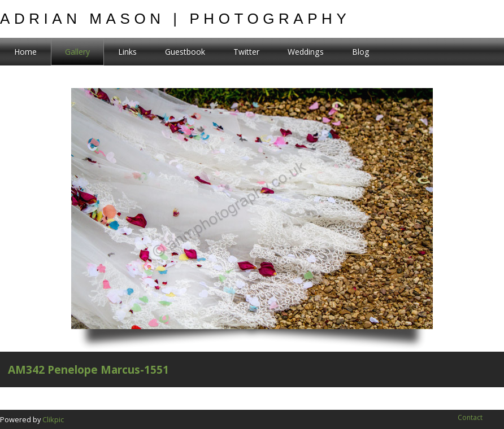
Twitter (246, 52)
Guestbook (185, 52)
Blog (361, 52)
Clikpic (53, 419)
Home (25, 52)
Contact (470, 417)
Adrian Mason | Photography (175, 19)
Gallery (77, 52)
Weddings (306, 52)
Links (127, 52)
